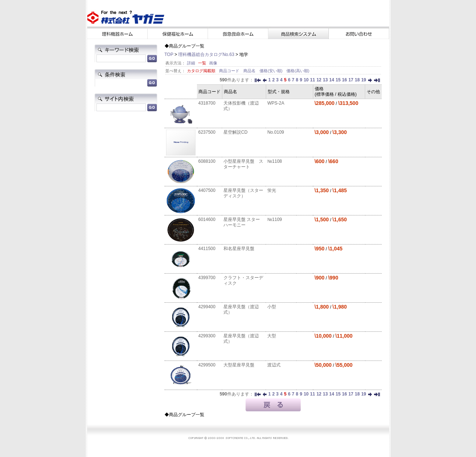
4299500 (207, 365)
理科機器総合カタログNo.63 (206, 55)
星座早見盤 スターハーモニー (242, 222)
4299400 (207, 307)
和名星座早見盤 (239, 249)
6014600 (207, 219)
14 (332, 80)
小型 (272, 307)
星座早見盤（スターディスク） (243, 193)
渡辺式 (274, 365)
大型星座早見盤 (239, 365)
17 (351, 80)
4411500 (207, 249)
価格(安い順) (272, 71)
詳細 (191, 63)
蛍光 (272, 190)
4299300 (207, 336)
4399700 (207, 278)
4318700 (207, 103)
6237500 (207, 132)
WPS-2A (276, 103)
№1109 (275, 219)
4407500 (207, 190)
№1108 (275, 161)
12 (319, 80)
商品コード (230, 71)
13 (325, 80)
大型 (272, 336)
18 (357, 80)
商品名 (250, 71)
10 (306, 80)
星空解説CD (235, 132)
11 (312, 80)
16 (344, 80)
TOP (169, 55)
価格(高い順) (298, 71)
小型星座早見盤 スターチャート (243, 164)
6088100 (207, 161)
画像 (213, 63)
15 (338, 80)
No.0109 (276, 132)
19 (364, 80)
